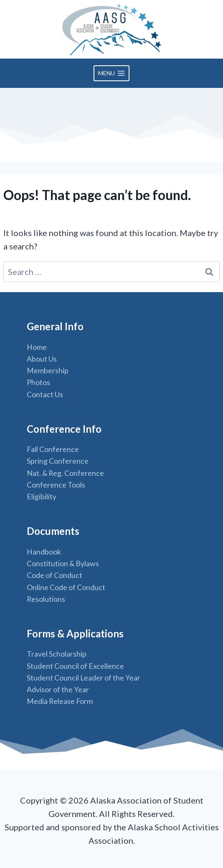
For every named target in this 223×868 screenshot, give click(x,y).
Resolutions (46, 599)
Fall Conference (53, 449)
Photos (38, 382)
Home (37, 347)
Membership (48, 371)
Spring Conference (58, 461)
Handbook (44, 552)
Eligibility (42, 497)
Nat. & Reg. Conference (65, 473)
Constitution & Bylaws (63, 564)
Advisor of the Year (58, 690)
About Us (42, 359)
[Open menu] (111, 73)
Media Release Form (60, 701)
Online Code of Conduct (66, 587)
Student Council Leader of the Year (84, 678)
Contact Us (45, 394)
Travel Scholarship (57, 654)
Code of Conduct (54, 575)
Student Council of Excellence (75, 666)
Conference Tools (56, 485)
